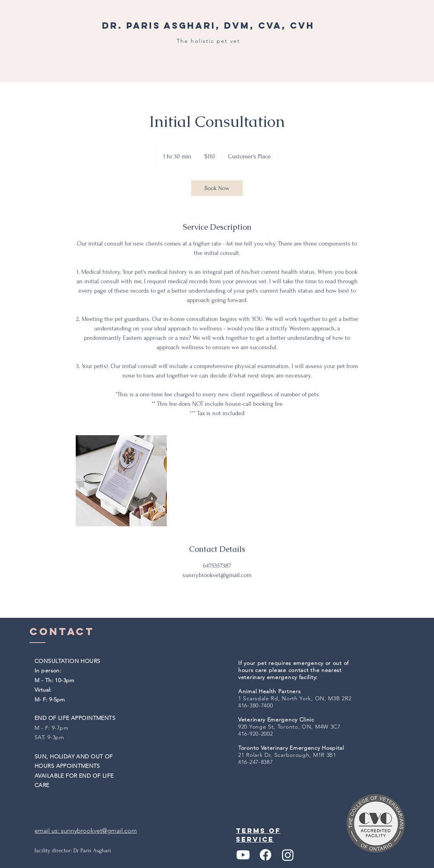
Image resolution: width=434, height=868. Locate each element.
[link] (217, 188)
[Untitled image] (121, 481)
